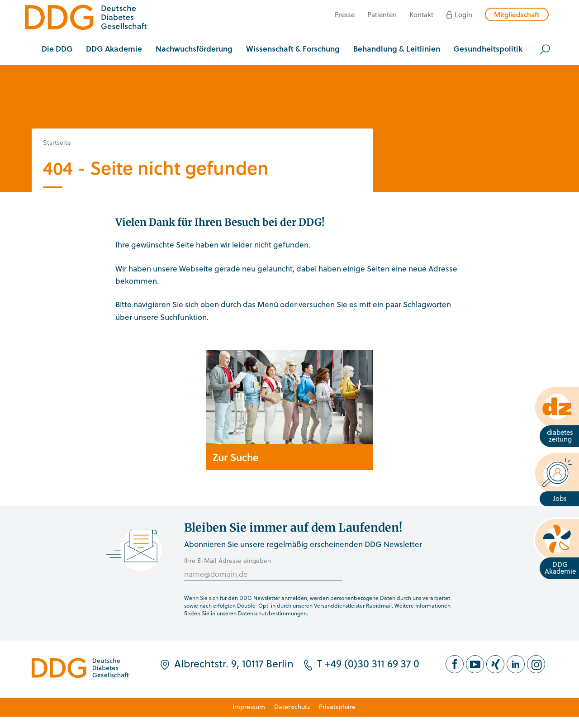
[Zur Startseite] (86, 19)
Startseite (57, 142)
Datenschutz (292, 707)
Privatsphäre (337, 707)
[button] (57, 49)
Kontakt (421, 14)
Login (463, 14)
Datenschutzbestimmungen (272, 613)
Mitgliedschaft (517, 14)
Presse (345, 14)
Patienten (382, 14)
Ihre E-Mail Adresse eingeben (228, 560)
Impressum (249, 707)
